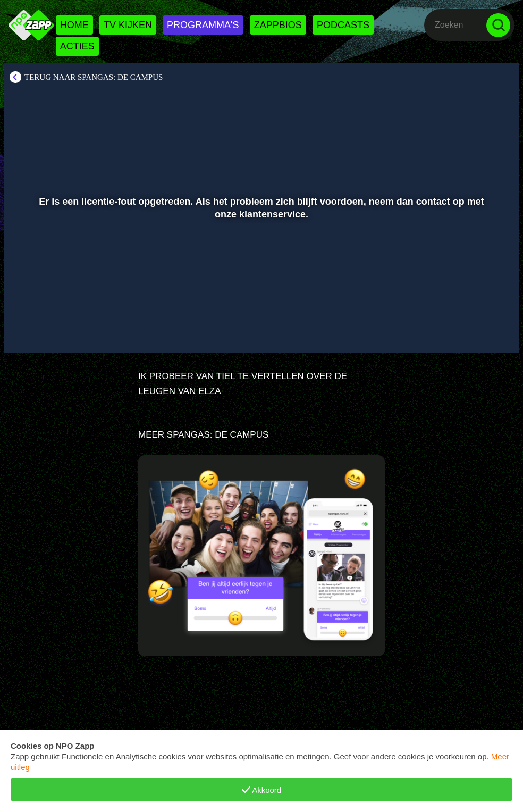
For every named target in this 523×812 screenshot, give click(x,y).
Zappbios (278, 25)
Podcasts (343, 25)
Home (74, 25)
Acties (77, 46)
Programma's (203, 25)
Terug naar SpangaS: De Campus (94, 77)
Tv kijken (128, 25)
